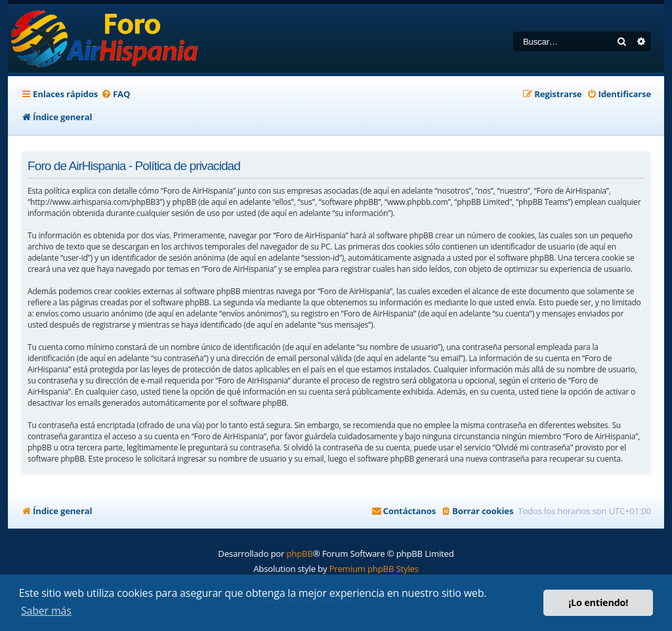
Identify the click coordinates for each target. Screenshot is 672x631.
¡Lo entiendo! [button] (598, 602)
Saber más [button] (46, 611)
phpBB (299, 554)
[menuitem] (115, 94)
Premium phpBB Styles (374, 569)
